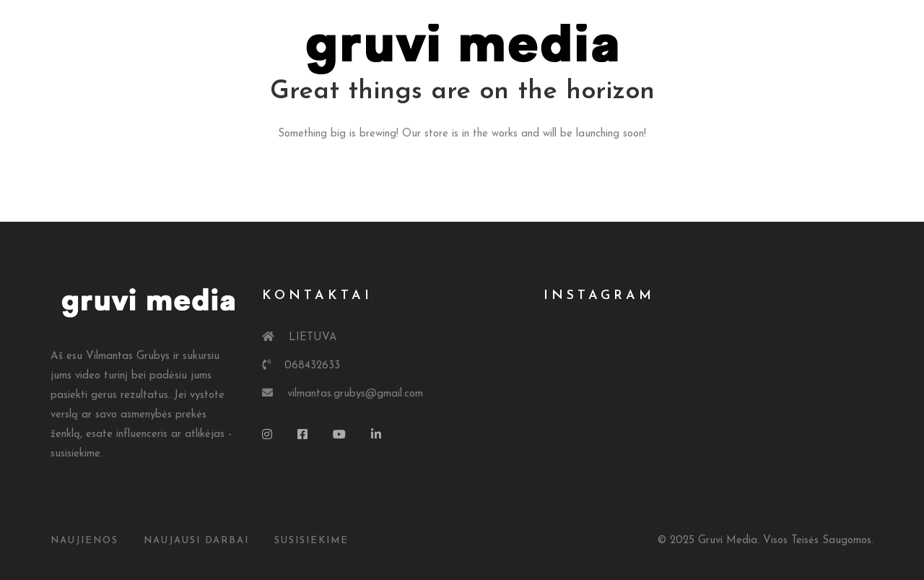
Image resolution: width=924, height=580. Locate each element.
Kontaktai (567, 108)
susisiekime (311, 541)
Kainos (482, 108)
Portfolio (395, 108)
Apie (317, 108)
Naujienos (84, 541)
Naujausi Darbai (196, 541)
